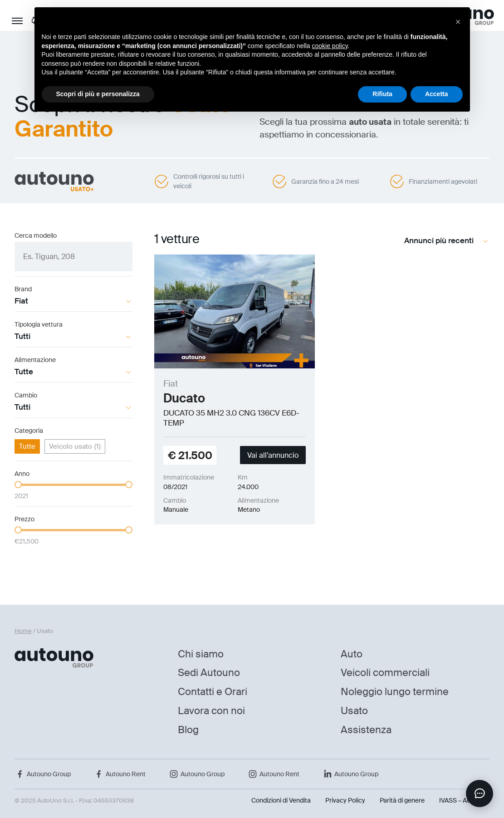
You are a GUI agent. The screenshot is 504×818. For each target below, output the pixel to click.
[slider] (18, 485)
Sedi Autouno (209, 673)
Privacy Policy (345, 800)
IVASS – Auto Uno (464, 800)
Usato (354, 711)
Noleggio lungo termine (395, 692)
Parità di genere (402, 800)
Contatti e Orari (213, 692)
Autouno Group (43, 774)
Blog (188, 730)
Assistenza (366, 730)
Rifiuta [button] (382, 94)
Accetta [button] (437, 94)
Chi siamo (201, 654)
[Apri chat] (480, 794)
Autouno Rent (120, 774)
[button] (458, 22)
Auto (352, 654)
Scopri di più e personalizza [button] (98, 94)
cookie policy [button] (330, 46)
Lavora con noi (211, 711)
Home (23, 631)
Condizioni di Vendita (281, 800)
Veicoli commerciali (385, 673)
